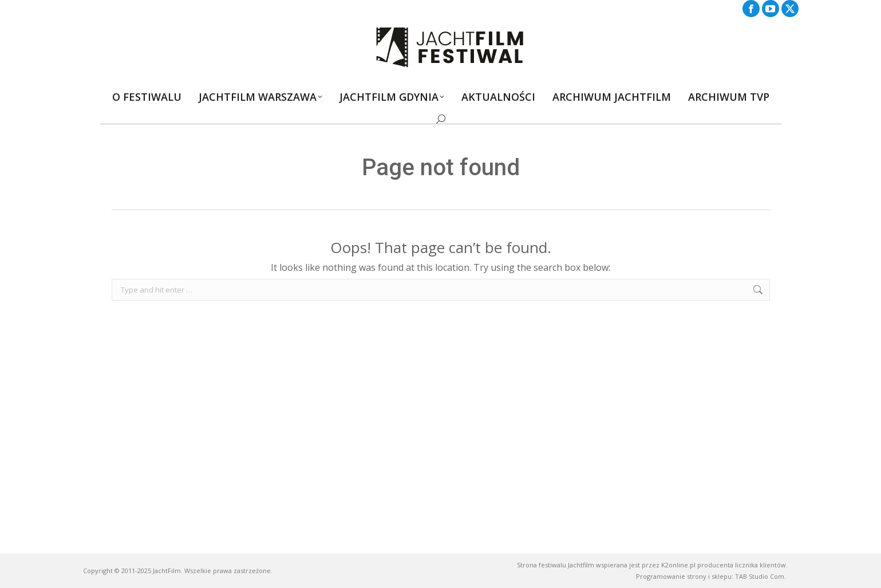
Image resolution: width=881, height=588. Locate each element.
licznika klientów (760, 565)
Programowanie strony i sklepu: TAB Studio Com (710, 576)
